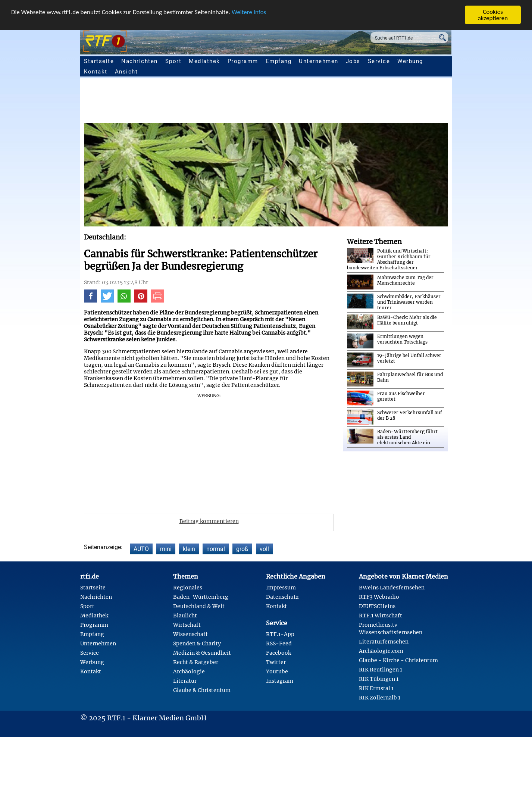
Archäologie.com (381, 651)
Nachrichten (140, 61)
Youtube (277, 671)
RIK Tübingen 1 (379, 679)
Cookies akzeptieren (493, 15)
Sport (173, 61)
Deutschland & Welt (199, 606)
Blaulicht (185, 616)
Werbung (410, 61)
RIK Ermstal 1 (376, 688)
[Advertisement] (308, 103)
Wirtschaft (187, 625)
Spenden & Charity (197, 643)
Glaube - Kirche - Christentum (398, 660)
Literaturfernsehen (384, 642)
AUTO (141, 549)
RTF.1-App (280, 634)
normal (216, 549)
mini (166, 549)
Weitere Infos (249, 12)
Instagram (280, 681)
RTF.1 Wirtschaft (381, 616)
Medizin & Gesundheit (202, 653)
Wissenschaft (190, 634)
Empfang (279, 61)
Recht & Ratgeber (196, 662)
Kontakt (96, 72)
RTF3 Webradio (379, 597)
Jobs (353, 61)
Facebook (278, 653)
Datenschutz (282, 597)
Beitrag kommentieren (209, 521)
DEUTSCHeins (377, 606)
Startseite (99, 61)
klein (189, 549)
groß (242, 549)
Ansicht (126, 72)
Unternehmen (319, 61)
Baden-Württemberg (201, 597)
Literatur (185, 681)
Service (379, 61)
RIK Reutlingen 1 (381, 670)
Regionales (188, 588)
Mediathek (204, 61)
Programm (243, 61)
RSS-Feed (279, 643)
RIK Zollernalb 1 (380, 698)
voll (264, 549)
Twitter (276, 662)
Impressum (281, 588)
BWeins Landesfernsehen (392, 588)
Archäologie (189, 671)
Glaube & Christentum (202, 690)
